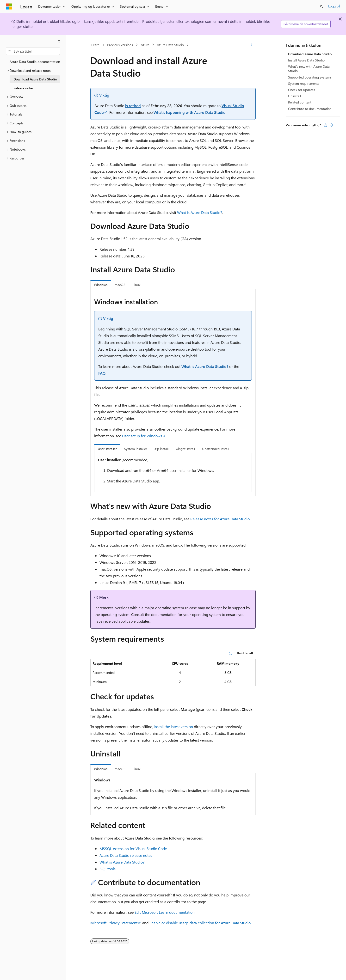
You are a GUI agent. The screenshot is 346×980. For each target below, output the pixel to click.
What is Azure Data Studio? (200, 212)
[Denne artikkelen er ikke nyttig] (331, 125)
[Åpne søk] (321, 6)
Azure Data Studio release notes (126, 855)
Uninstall (294, 96)
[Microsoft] (9, 6)
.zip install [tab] (161, 449)
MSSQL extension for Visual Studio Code (133, 849)
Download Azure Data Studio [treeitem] (35, 79)
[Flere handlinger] (251, 45)
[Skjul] (59, 41)
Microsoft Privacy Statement (114, 923)
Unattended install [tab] (216, 449)
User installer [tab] (107, 449)
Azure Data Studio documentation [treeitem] (35, 62)
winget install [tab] (185, 449)
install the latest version (173, 727)
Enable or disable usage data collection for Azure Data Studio (200, 923)
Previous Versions (120, 45)
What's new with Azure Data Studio (309, 69)
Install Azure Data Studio (306, 60)
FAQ (102, 373)
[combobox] (33, 51)
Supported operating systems (310, 77)
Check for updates (302, 90)
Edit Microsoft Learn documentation (165, 912)
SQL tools (108, 869)
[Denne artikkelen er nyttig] (326, 125)
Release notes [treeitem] (23, 88)
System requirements (304, 83)
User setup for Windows (142, 436)
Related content (300, 102)
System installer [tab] (136, 449)
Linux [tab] (136, 285)
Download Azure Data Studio (310, 54)
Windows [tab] (101, 285)
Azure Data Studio (170, 45)
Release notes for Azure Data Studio (220, 519)
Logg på (334, 6)
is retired (133, 106)
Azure (145, 45)
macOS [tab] (120, 285)
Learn (95, 45)
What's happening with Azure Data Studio (190, 112)
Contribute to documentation (310, 109)
